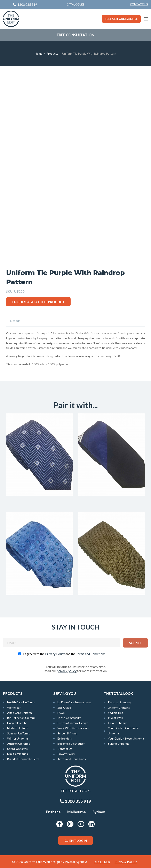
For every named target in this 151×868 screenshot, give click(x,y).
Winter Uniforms (18, 738)
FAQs (61, 713)
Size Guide (64, 708)
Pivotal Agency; (76, 862)
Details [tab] (15, 321)
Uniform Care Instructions (74, 702)
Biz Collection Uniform (21, 718)
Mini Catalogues (18, 754)
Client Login (76, 840)
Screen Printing (67, 733)
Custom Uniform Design (73, 723)
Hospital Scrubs (17, 723)
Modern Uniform (18, 728)
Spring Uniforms (17, 749)
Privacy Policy (55, 654)
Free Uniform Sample (121, 19)
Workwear (14, 708)
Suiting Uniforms (119, 744)
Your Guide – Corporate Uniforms (123, 731)
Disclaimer (102, 862)
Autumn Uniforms (19, 744)
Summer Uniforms (19, 733)
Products (52, 53)
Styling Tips (116, 713)
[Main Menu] (146, 19)
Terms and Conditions (91, 654)
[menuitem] (139, 4)
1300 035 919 (75, 801)
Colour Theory (117, 723)
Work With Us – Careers (73, 728)
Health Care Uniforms (21, 702)
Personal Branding (120, 702)
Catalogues (75, 4)
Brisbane (53, 812)
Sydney (99, 812)
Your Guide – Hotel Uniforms (126, 738)
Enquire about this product (38, 302)
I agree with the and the (64, 654)
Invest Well (115, 718)
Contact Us (139, 4)
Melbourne (77, 812)
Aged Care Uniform (19, 713)
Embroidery (65, 738)
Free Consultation (76, 35)
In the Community (69, 718)
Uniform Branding (119, 708)
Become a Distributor (71, 744)
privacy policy (67, 671)
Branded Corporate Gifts (23, 759)
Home (39, 53)
